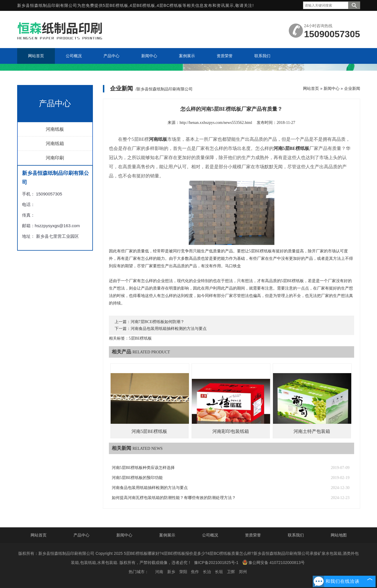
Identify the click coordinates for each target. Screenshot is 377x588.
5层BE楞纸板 (116, 5)
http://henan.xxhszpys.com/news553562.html (216, 123)
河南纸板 (55, 129)
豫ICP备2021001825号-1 (216, 563)
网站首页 (311, 88)
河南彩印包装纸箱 (231, 431)
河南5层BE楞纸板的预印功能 (137, 478)
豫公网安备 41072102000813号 (274, 562)
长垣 (219, 572)
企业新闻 (352, 88)
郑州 (243, 572)
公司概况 (210, 535)
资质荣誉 (253, 535)
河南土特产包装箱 (312, 431)
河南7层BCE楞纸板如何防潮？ (157, 322)
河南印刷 (55, 158)
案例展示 (167, 535)
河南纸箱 (55, 143)
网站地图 (339, 535)
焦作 (195, 572)
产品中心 (81, 535)
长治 (207, 572)
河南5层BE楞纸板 (149, 431)
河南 (159, 572)
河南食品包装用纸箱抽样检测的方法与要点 (169, 329)
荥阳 (183, 572)
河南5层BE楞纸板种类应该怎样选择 (143, 468)
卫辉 (231, 572)
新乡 (171, 572)
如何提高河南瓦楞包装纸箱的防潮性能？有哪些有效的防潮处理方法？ (174, 498)
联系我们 (296, 535)
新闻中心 (332, 88)
